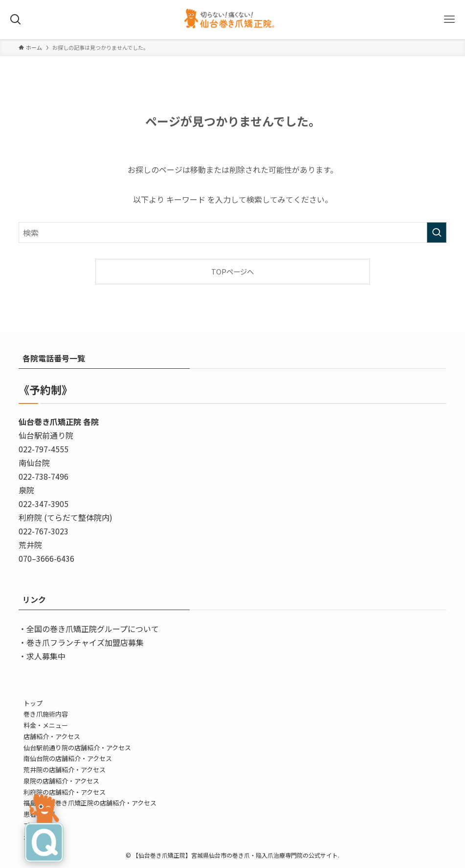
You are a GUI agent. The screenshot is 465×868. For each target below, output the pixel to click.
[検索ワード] (232, 233)
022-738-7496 (44, 476)
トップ (33, 703)
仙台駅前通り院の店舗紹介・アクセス (77, 748)
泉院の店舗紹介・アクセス (61, 781)
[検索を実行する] (437, 233)
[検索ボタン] (16, 20)
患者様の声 (39, 814)
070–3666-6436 (46, 558)
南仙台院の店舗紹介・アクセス (68, 758)
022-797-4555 (44, 449)
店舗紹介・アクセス (52, 736)
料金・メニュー (46, 725)
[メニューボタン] (449, 20)
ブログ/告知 (41, 825)
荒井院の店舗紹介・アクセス (65, 770)
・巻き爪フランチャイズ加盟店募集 (81, 642)
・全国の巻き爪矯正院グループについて (89, 629)
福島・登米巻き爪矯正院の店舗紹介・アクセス (90, 803)
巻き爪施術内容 (46, 714)
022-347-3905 (44, 504)
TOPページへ (232, 271)
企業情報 (36, 836)
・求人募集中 (42, 656)
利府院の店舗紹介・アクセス (65, 792)
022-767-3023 (44, 531)
